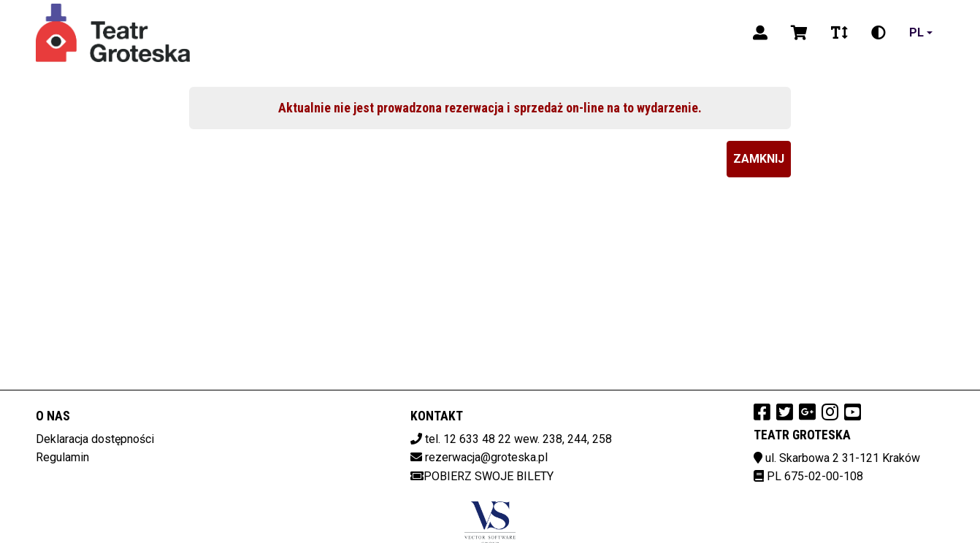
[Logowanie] (760, 33)
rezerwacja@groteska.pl (486, 457)
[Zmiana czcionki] (839, 33)
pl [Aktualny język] (916, 32)
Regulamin (62, 457)
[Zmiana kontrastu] (878, 33)
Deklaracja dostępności (95, 439)
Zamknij (759, 159)
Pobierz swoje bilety (482, 476)
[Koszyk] (799, 33)
